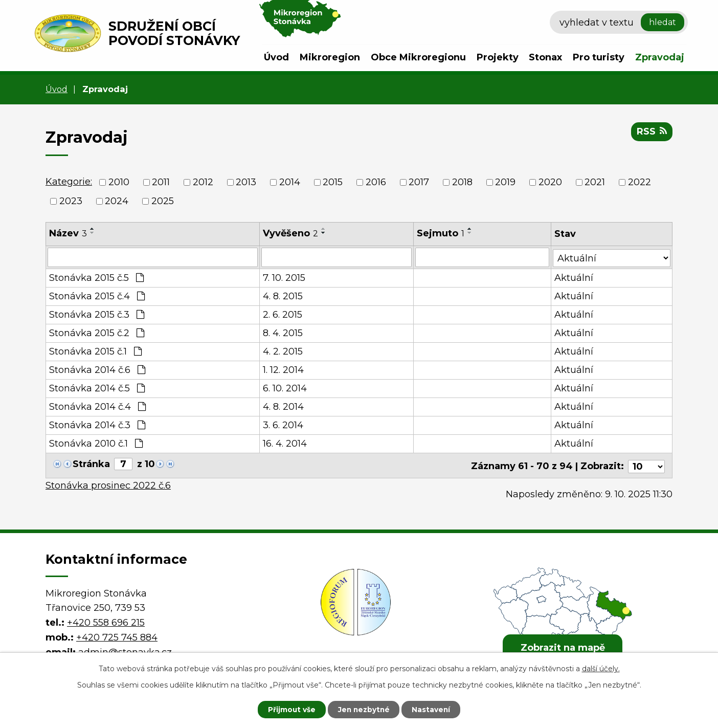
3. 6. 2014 (284, 425)
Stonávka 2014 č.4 (97, 407)
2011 (161, 182)
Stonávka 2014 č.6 (97, 370)
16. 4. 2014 (285, 444)
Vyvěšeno (291, 233)
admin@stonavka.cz (125, 650)
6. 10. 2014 (285, 388)
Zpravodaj (660, 57)
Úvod (276, 57)
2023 (71, 201)
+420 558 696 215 (106, 621)
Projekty (498, 57)
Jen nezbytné (364, 709)
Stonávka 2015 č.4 (97, 296)
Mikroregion (330, 57)
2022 (640, 182)
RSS (652, 132)
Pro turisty (599, 57)
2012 (203, 182)
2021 (595, 182)
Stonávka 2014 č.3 (97, 425)
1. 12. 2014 (284, 370)
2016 (376, 182)
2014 (290, 182)
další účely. (601, 668)
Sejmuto (441, 233)
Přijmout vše (289, 709)
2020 (550, 182)
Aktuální (574, 278)
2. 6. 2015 (283, 315)
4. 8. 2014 (284, 407)
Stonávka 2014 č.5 (97, 388)
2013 (246, 182)
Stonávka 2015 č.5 (96, 278)
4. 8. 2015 (283, 296)
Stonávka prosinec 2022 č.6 (108, 483)
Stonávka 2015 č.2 (97, 333)
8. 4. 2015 (283, 333)
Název (68, 233)
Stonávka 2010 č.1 (96, 444)
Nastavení (434, 709)
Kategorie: (69, 182)
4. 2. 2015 (283, 351)
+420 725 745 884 (117, 635)
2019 (505, 182)
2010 (119, 182)
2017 (419, 182)
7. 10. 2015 (285, 278)
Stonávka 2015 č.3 (97, 315)
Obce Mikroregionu (418, 57)
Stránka (91, 464)
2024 (117, 201)
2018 (462, 182)
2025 (163, 201)
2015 (333, 182)
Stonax (545, 57)
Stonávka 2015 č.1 (95, 351)
